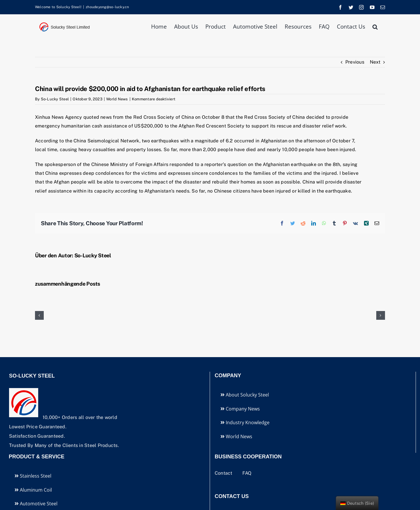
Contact (224, 473)
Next (375, 62)
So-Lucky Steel (55, 99)
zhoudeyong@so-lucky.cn (107, 7)
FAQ (247, 473)
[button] (375, 26)
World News (117, 99)
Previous (355, 62)
